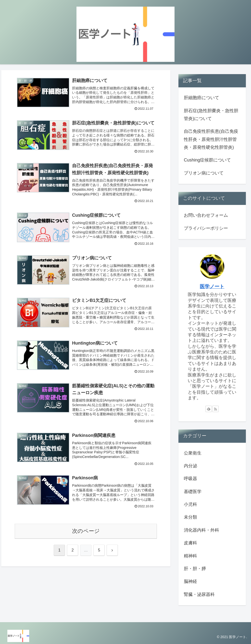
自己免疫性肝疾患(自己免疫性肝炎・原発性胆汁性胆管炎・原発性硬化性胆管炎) (211, 139)
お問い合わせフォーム (206, 215)
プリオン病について (204, 173)
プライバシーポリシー (206, 228)
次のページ (86, 531)
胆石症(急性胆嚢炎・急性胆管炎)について (211, 115)
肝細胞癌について (201, 98)
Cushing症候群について (207, 160)
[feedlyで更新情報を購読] (209, 409)
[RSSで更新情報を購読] (215, 409)
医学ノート (212, 286)
